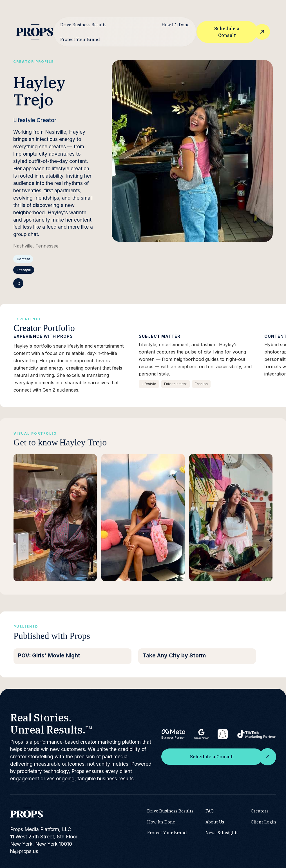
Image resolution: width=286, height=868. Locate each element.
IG (18, 283)
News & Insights (222, 832)
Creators (259, 810)
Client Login (263, 821)
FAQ (210, 810)
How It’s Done (175, 25)
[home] (35, 32)
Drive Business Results (83, 25)
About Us (215, 821)
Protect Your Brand (80, 39)
